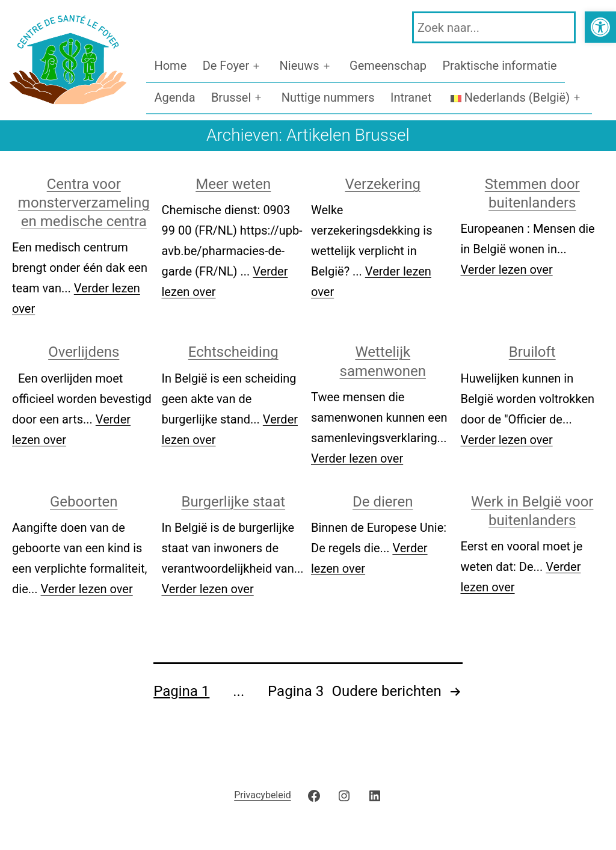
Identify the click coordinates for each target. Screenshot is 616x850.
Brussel (231, 97)
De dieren (383, 502)
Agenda (174, 97)
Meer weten (233, 184)
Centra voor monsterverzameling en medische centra (84, 203)
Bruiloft (532, 352)
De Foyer (226, 66)
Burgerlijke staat (233, 502)
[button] (600, 27)
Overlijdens (84, 352)
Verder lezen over (507, 269)
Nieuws (300, 66)
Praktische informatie (499, 66)
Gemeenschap (388, 66)
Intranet (411, 97)
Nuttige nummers (328, 97)
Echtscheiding (233, 352)
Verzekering (383, 184)
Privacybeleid (262, 795)
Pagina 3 (296, 691)
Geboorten (84, 502)
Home (170, 66)
